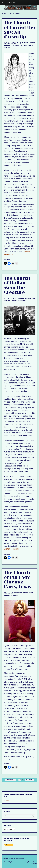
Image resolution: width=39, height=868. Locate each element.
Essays (24, 45)
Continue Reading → (13, 549)
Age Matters (23, 43)
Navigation (11, 2)
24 (20, 780)
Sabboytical (22, 301)
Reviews (14, 595)
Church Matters (25, 298)
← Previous (9, 780)
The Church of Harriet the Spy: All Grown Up (19, 30)
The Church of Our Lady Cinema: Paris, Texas (18, 580)
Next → (31, 780)
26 (26, 780)
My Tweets (7, 800)
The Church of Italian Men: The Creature (17, 285)
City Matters (16, 45)
